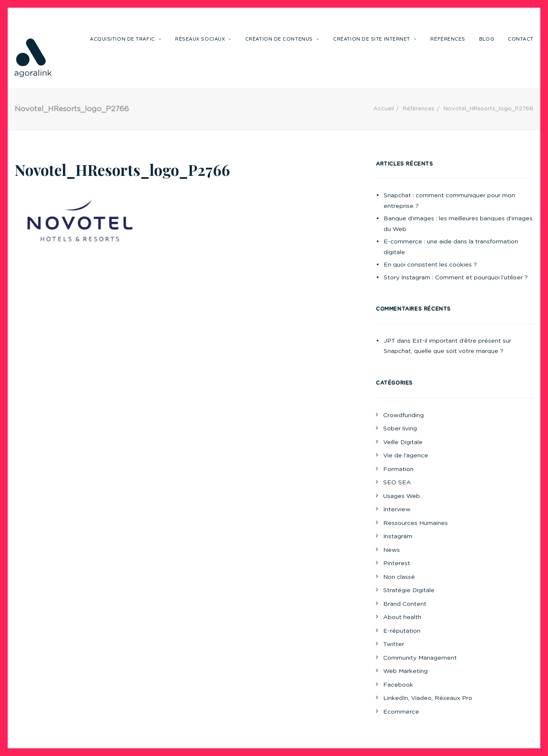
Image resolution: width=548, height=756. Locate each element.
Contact (521, 39)
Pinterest (397, 563)
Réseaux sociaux (203, 39)
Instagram (398, 537)
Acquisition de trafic (126, 39)
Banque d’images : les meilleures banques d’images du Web (458, 224)
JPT (389, 341)
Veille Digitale (403, 442)
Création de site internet (375, 39)
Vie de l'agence (406, 456)
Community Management (420, 658)
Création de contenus (282, 39)
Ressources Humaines (415, 523)
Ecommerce (401, 712)
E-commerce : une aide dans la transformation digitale (451, 247)
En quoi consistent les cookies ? (430, 265)
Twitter (394, 644)
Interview (397, 510)
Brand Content (405, 604)
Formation (398, 469)
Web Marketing (405, 671)
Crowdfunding (404, 415)
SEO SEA (397, 483)
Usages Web (402, 496)
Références (448, 39)
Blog (487, 39)
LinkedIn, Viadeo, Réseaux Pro (428, 698)
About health (402, 617)
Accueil (384, 109)
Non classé (399, 577)
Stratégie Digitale (409, 590)
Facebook (398, 685)
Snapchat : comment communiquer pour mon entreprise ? (449, 201)
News (392, 550)
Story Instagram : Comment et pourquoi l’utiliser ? (456, 278)
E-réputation (402, 631)
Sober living (400, 429)
